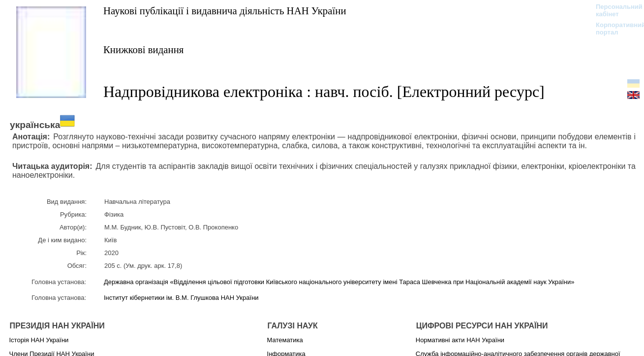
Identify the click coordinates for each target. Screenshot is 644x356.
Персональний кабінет (614, 10)
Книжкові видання (143, 49)
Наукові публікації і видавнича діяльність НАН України (225, 11)
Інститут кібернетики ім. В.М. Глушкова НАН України (181, 298)
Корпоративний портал (614, 29)
